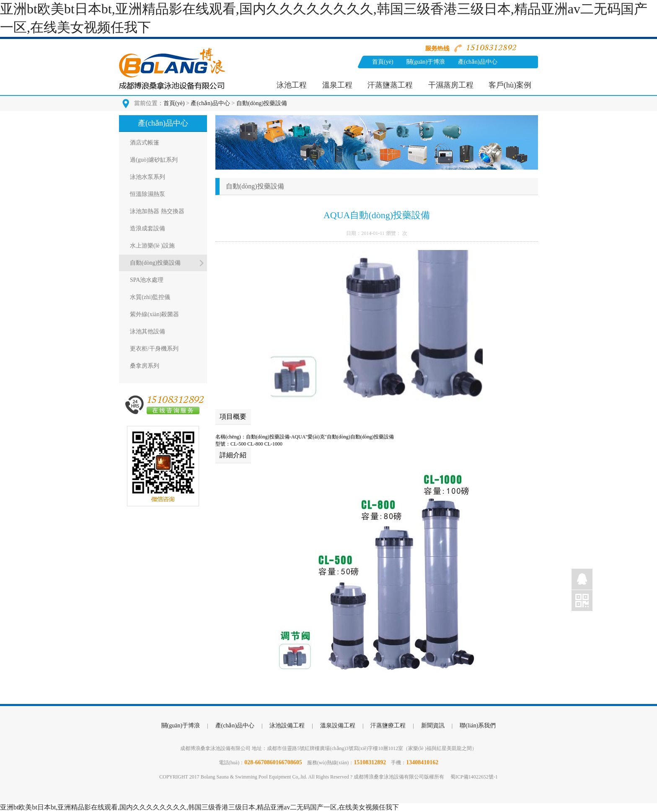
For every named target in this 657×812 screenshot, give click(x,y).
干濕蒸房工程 (451, 85)
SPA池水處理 (147, 280)
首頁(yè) (383, 62)
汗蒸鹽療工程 (388, 726)
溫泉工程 (337, 85)
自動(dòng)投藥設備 (262, 103)
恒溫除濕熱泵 (147, 194)
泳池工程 (292, 85)
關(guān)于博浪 (426, 62)
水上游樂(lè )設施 (152, 246)
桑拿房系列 (145, 366)
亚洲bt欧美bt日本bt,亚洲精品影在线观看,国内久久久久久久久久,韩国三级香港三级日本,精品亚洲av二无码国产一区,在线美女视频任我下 (199, 807)
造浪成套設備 (147, 228)
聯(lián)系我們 (427, 74)
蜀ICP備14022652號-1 (474, 777)
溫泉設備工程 (338, 726)
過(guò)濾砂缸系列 (154, 160)
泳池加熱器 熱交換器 (157, 211)
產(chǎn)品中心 (478, 62)
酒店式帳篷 (145, 143)
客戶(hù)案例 (510, 85)
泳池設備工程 (287, 726)
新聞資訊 (384, 74)
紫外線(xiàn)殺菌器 (154, 314)
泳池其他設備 (147, 331)
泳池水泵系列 (147, 177)
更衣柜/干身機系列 (154, 349)
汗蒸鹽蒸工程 (390, 85)
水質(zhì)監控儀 (150, 297)
